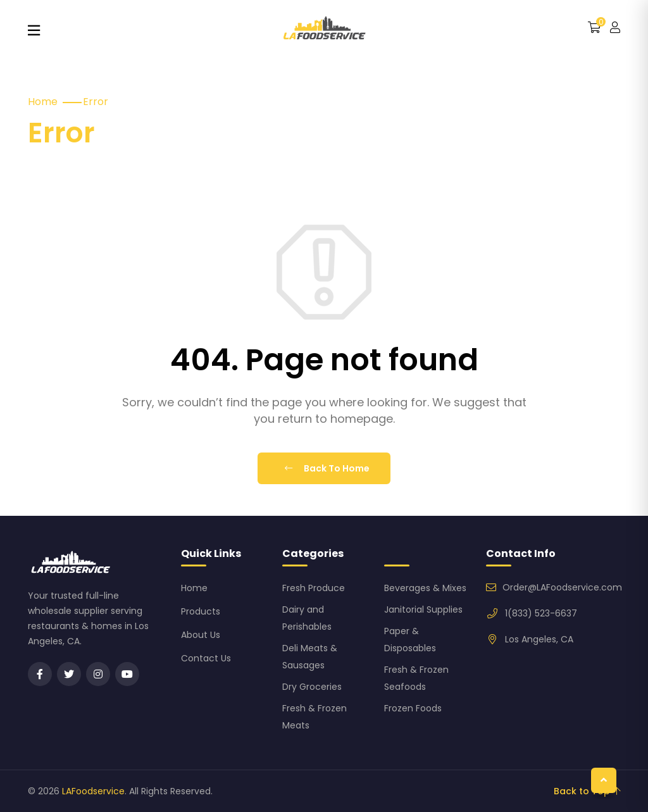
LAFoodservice (93, 791)
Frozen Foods (413, 708)
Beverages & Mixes (425, 588)
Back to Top (587, 791)
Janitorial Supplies (423, 609)
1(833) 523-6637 (541, 613)
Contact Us (206, 658)
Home (43, 102)
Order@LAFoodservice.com (562, 587)
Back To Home (327, 468)
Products (201, 611)
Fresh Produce (314, 588)
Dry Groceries (312, 687)
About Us (201, 635)
